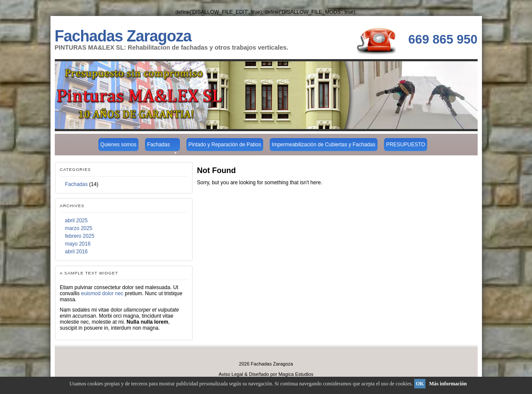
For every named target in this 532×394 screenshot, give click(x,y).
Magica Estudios (296, 374)
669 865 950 (443, 39)
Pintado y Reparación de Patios (225, 145)
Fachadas (162, 146)
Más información (448, 384)
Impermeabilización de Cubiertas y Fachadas (324, 145)
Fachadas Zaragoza (123, 36)
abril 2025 (77, 221)
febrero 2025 (80, 236)
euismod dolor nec (102, 293)
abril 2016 (77, 252)
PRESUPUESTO (406, 145)
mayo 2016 (78, 244)
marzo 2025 (79, 228)
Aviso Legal (231, 374)
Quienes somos (118, 145)
